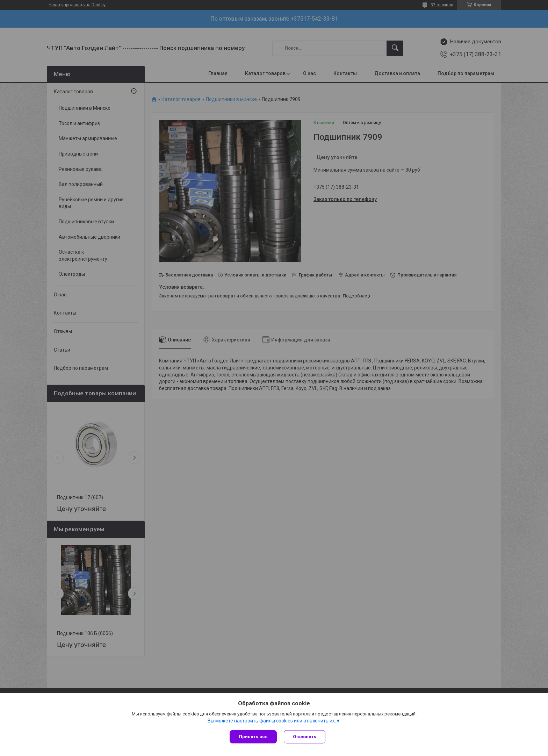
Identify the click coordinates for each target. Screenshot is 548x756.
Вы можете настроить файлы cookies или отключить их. (272, 721)
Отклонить (305, 737)
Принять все (253, 737)
